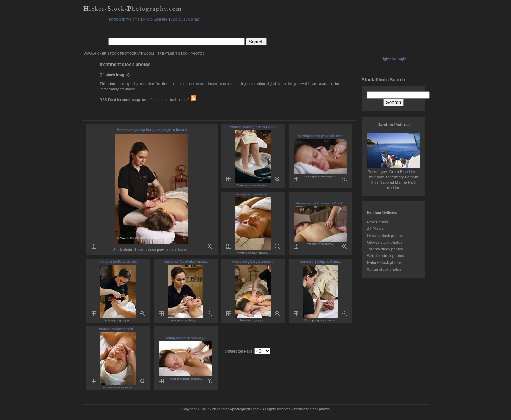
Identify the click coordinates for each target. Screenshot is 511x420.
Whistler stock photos (386, 256)
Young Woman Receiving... (186, 338)
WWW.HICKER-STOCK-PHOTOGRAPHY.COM (119, 54)
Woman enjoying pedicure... (320, 262)
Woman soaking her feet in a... (253, 127)
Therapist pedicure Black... (118, 262)
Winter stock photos (384, 269)
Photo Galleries (155, 19)
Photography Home (124, 19)
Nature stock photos (384, 262)
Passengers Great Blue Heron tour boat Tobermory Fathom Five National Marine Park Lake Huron (394, 177)
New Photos (377, 222)
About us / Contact (186, 19)
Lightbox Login (394, 59)
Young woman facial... (253, 194)
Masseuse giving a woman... (253, 262)
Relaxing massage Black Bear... (321, 136)
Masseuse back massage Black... (320, 203)
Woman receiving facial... (118, 329)
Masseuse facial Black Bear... (186, 262)
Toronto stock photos (385, 249)
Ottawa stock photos (385, 242)
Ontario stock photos (385, 236)
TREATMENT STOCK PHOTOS (181, 54)
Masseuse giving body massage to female (152, 130)
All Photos (376, 229)
